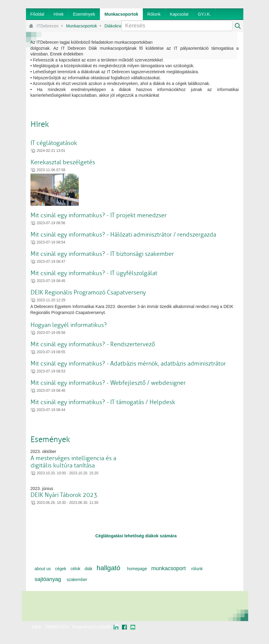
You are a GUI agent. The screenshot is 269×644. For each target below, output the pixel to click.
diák (88, 569)
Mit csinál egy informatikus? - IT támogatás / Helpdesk (103, 402)
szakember (77, 580)
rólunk (197, 569)
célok (76, 569)
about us (43, 569)
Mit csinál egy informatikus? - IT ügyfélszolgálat (94, 273)
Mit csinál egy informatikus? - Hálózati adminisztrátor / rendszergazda (123, 235)
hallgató (108, 568)
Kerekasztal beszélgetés (63, 162)
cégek (61, 569)
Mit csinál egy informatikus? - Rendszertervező (93, 344)
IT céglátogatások (54, 143)
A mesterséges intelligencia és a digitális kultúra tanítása (73, 462)
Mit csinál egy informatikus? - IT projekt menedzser (99, 215)
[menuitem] (37, 14)
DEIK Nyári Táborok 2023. (64, 495)
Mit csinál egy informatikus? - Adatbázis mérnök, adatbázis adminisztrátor (128, 364)
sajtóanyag (48, 579)
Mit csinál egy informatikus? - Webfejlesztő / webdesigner (108, 383)
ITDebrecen (48, 26)
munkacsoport (168, 568)
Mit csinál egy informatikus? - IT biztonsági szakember (102, 254)
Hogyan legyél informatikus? (69, 325)
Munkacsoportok (82, 26)
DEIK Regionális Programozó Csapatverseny (88, 292)
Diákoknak (114, 26)
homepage (137, 569)
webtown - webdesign (223, 633)
